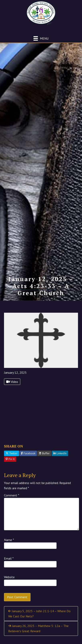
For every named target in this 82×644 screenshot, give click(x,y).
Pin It (10, 459)
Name (9, 540)
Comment (12, 495)
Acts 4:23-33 (34, 286)
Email (9, 558)
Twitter (12, 453)
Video (12, 382)
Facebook (28, 453)
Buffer (44, 453)
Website (9, 577)
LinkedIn (60, 453)
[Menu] (41, 38)
